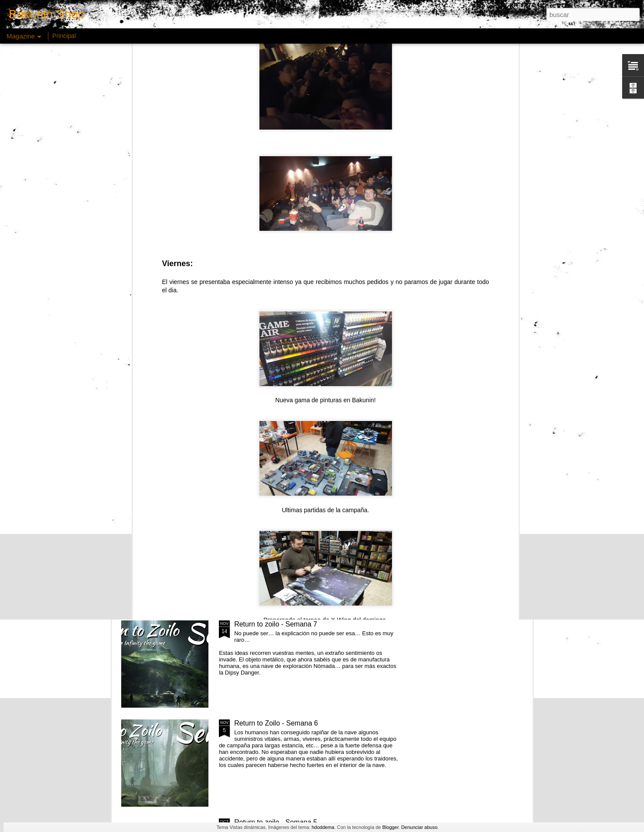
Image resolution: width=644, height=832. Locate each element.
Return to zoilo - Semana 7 (276, 624)
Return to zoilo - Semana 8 (276, 525)
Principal (64, 36)
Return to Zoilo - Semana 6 (276, 723)
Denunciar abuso (419, 827)
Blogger (390, 827)
